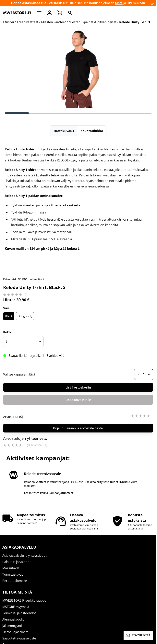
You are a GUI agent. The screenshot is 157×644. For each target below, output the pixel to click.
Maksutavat (11, 568)
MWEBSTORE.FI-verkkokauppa (24, 600)
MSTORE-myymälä (16, 607)
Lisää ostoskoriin (78, 387)
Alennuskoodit (13, 619)
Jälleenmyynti (12, 626)
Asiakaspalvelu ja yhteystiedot (24, 555)
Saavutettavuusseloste (19, 638)
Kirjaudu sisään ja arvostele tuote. (78, 428)
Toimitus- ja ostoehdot (19, 613)
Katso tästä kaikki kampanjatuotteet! (49, 493)
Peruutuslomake (15, 581)
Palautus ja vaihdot (17, 562)
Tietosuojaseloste (15, 632)
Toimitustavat (13, 574)
